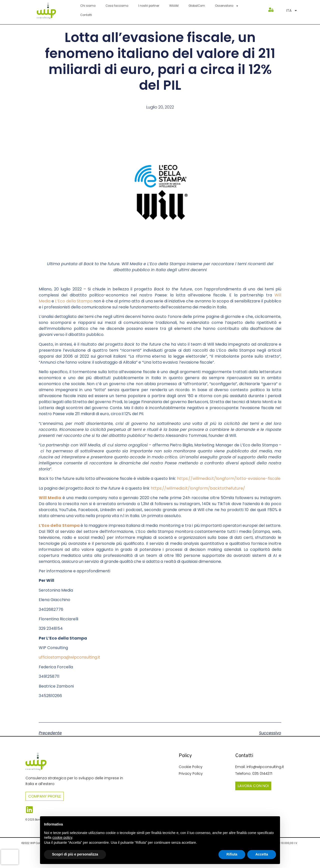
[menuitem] (292, 10)
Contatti (86, 15)
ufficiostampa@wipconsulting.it (69, 657)
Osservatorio (227, 6)
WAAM (174, 6)
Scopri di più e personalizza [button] (75, 854)
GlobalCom (197, 6)
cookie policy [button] (62, 838)
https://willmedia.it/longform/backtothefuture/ (198, 488)
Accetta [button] (262, 854)
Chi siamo (88, 6)
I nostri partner (149, 6)
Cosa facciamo (117, 6)
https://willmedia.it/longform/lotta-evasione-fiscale (229, 478)
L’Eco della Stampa (74, 301)
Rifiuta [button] (232, 854)
